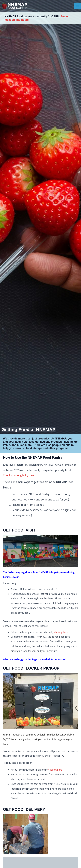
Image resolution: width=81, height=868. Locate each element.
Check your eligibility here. (19, 475)
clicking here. (55, 770)
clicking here (61, 632)
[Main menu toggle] (78, 6)
